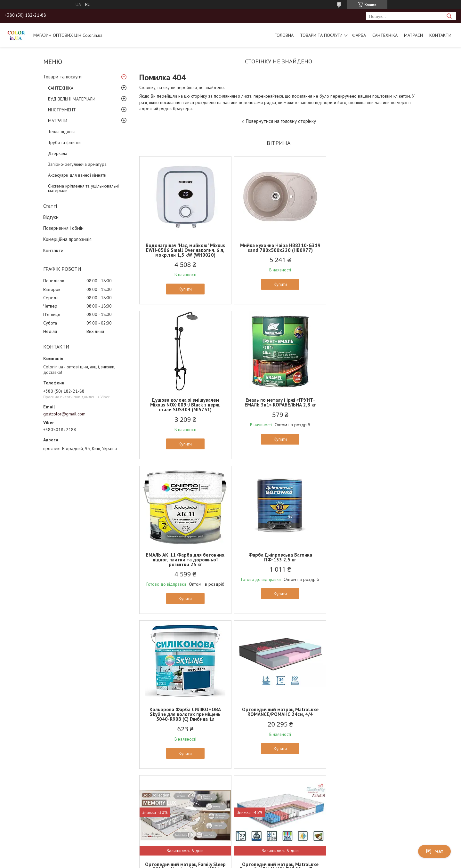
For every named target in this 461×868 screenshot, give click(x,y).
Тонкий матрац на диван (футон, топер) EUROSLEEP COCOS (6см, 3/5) (372, 722)
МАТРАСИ (413, 35)
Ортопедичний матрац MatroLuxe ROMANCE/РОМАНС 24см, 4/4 (278, 557)
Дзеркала (58, 153)
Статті (50, 206)
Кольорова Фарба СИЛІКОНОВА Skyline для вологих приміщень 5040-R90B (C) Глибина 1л (185, 560)
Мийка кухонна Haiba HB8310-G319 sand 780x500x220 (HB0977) (278, 248)
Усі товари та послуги (276, 799)
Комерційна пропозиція (67, 239)
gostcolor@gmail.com (64, 414)
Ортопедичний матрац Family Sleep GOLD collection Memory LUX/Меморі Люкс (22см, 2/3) (372, 560)
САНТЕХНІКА (385, 35)
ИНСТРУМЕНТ (62, 110)
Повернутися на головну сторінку (281, 121)
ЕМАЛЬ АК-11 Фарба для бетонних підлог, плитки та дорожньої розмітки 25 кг (278, 405)
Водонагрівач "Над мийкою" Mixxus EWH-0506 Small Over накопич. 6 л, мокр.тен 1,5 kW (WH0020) (185, 250)
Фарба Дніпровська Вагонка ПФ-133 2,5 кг (372, 402)
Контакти (440, 35)
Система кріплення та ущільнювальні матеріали (83, 188)
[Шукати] (449, 16)
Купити (185, 289)
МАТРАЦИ (58, 121)
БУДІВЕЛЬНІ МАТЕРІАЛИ (72, 99)
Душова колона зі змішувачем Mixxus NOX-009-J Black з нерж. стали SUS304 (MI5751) (372, 250)
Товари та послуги (321, 35)
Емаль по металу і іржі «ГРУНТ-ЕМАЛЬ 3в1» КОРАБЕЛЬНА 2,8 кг (185, 402)
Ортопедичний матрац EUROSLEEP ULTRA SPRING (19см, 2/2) (279, 719)
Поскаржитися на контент (249, 829)
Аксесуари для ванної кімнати (77, 175)
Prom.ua (261, 824)
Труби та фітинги (64, 142)
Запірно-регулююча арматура (77, 164)
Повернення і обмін (63, 228)
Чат (434, 851)
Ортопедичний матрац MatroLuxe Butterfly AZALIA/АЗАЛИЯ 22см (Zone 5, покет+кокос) (185, 722)
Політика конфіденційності (299, 829)
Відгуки (51, 217)
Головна (284, 35)
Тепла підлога (62, 132)
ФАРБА (359, 35)
